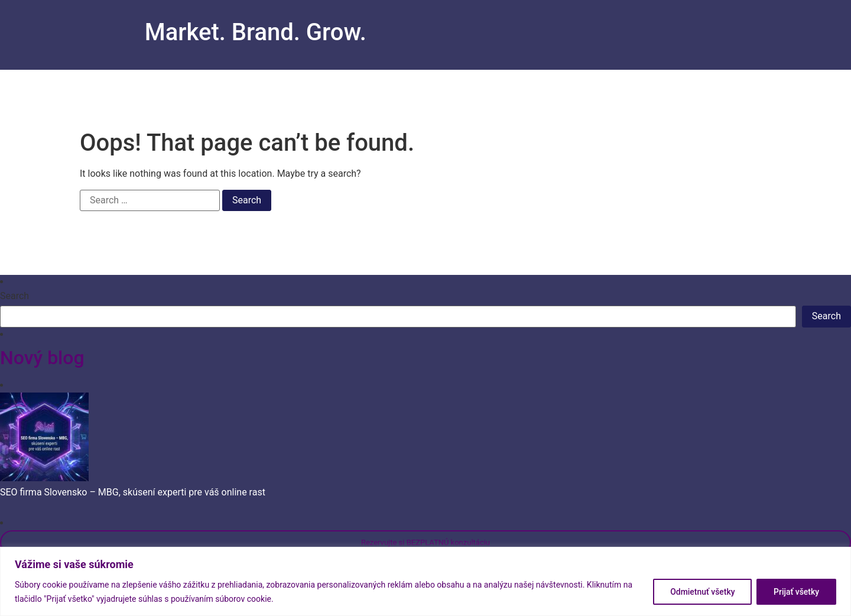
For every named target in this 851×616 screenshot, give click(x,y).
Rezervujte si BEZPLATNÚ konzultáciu (425, 542)
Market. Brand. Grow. (256, 32)
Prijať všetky (796, 592)
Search (14, 296)
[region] (425, 581)
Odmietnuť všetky (702, 592)
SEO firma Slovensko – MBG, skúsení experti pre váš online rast (133, 492)
